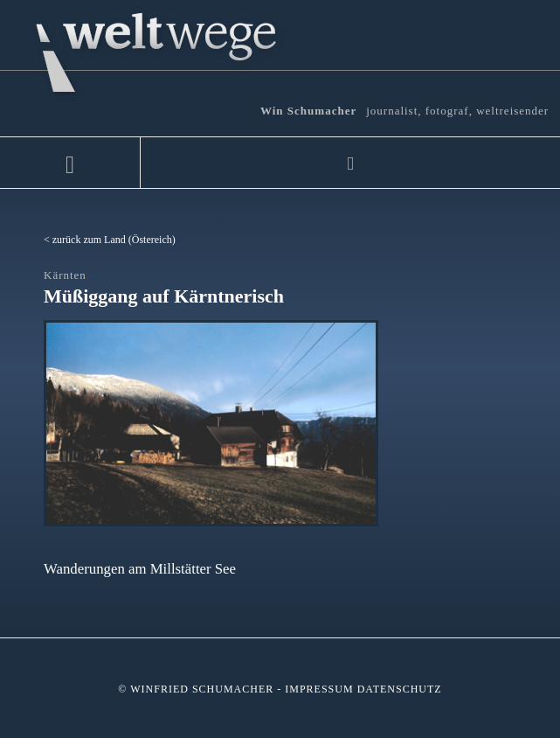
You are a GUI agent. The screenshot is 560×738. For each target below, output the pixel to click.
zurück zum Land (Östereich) (114, 240)
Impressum (319, 689)
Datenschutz (400, 689)
